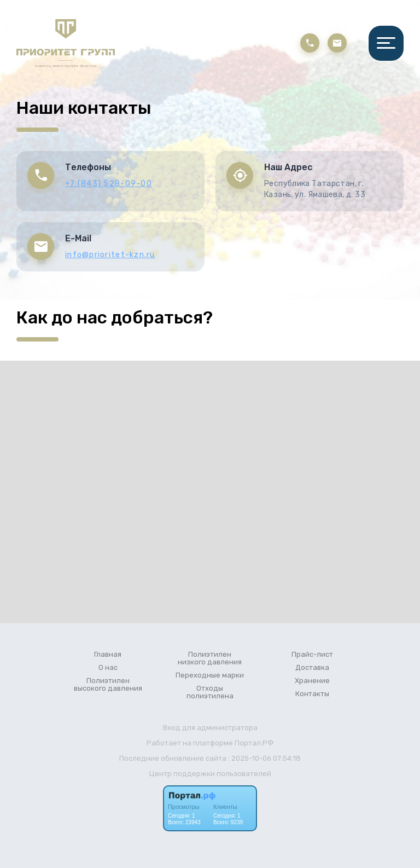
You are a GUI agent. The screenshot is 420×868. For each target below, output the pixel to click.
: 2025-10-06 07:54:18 (264, 758)
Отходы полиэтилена (210, 692)
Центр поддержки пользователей (210, 774)
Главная (108, 655)
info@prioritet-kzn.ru (110, 255)
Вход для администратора (210, 728)
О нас (108, 668)
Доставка (312, 668)
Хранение (312, 681)
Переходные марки (210, 675)
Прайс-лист (312, 655)
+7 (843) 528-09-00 (109, 184)
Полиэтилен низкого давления (210, 658)
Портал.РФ (254, 743)
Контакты (312, 694)
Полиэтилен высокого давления (108, 685)
